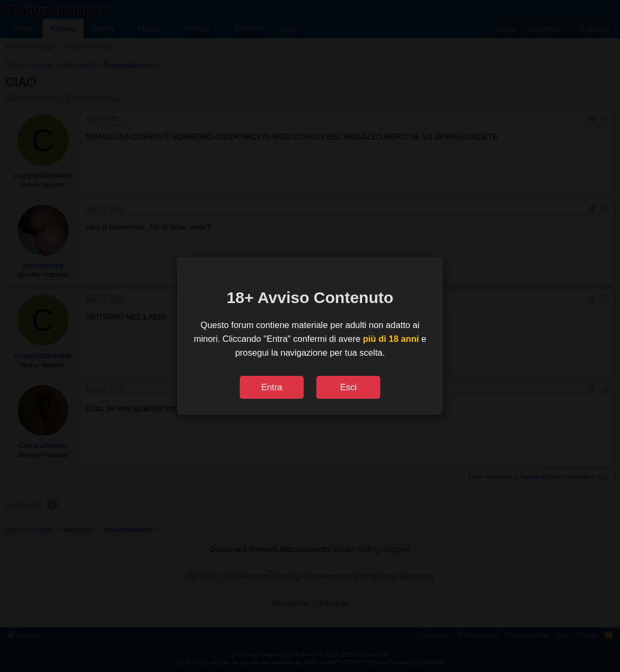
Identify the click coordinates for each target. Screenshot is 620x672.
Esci (348, 387)
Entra (271, 387)
